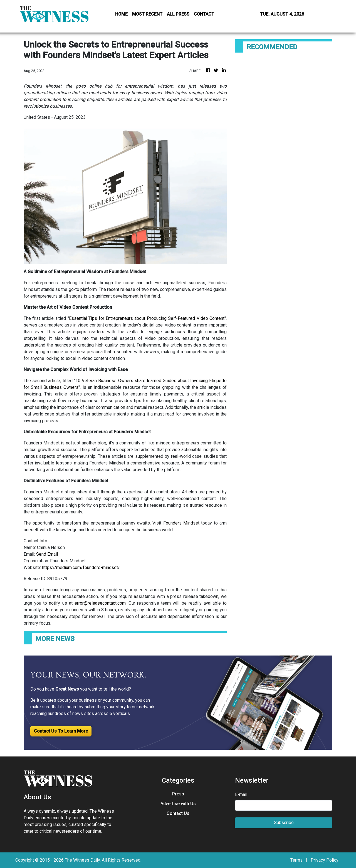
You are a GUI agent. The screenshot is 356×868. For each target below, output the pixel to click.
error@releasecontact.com (100, 603)
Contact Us (178, 813)
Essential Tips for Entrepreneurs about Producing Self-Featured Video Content (147, 318)
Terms (296, 860)
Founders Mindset (181, 523)
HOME (121, 14)
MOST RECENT (147, 14)
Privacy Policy (325, 860)
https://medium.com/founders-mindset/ (81, 567)
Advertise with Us (178, 804)
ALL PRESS (178, 14)
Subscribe (284, 823)
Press (178, 794)
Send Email (47, 554)
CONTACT (204, 14)
